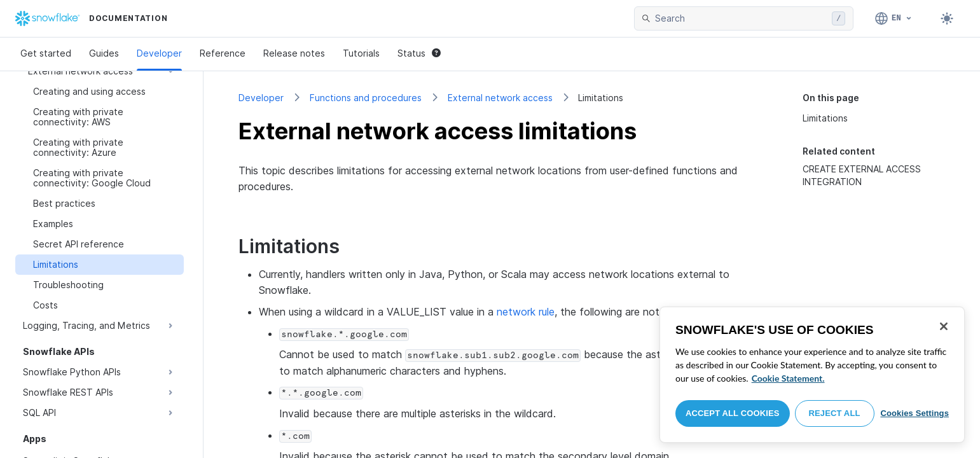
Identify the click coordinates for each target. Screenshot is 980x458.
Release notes (294, 53)
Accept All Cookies (733, 413)
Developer (159, 53)
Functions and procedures (366, 98)
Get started (46, 53)
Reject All (835, 413)
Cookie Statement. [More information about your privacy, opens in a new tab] (788, 378)
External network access (500, 98)
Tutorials (361, 53)
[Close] (944, 326)
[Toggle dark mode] (947, 18)
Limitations (825, 118)
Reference (223, 53)
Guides (104, 53)
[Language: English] (894, 18)
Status (419, 53)
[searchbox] (741, 18)
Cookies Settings (914, 413)
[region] (812, 375)
